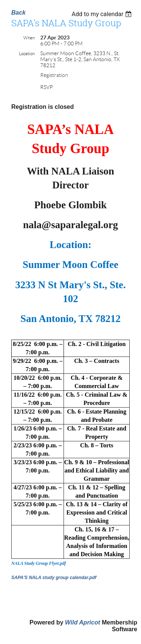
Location (27, 53)
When (29, 38)
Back (18, 13)
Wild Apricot (83, 622)
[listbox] (102, 14)
